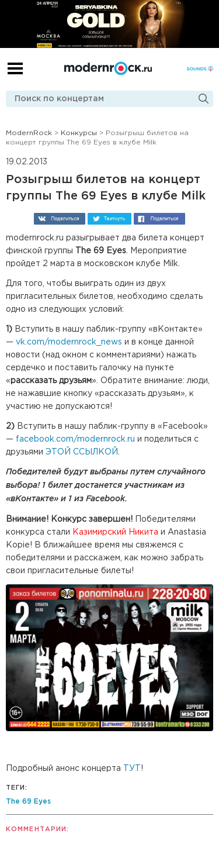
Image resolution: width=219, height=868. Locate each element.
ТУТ (132, 769)
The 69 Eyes (28, 802)
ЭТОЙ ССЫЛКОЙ (82, 452)
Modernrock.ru (108, 68)
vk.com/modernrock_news (69, 342)
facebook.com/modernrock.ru (74, 439)
